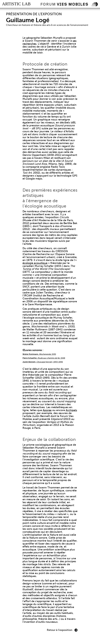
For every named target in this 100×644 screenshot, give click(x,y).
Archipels (71, 410)
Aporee (47, 410)
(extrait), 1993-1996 (43, 362)
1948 (44, 358)
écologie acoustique (35, 263)
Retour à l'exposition (60, 630)
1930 (39, 354)
